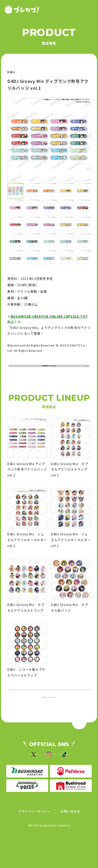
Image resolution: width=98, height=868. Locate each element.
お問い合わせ (70, 839)
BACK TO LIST (49, 711)
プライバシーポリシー (34, 839)
